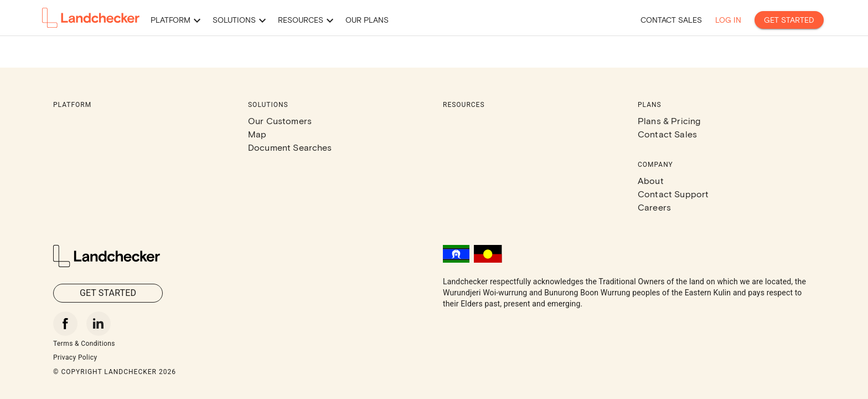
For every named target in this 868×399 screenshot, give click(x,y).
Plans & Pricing (669, 121)
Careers (654, 207)
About (651, 180)
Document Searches (290, 147)
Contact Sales (667, 134)
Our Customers (280, 121)
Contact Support (673, 194)
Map (257, 134)
